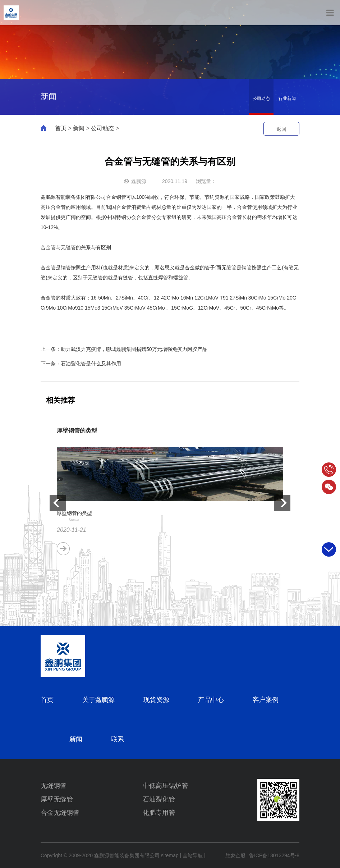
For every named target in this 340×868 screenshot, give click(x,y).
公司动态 (261, 99)
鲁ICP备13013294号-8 (274, 855)
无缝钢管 (54, 786)
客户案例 (266, 700)
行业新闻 (287, 99)
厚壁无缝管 (57, 799)
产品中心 (211, 700)
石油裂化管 (159, 799)
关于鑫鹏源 (98, 700)
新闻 (79, 128)
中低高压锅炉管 (165, 786)
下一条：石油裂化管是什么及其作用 (81, 364)
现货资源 (156, 700)
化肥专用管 (159, 813)
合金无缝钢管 (60, 813)
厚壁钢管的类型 (77, 431)
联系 (118, 739)
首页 (61, 128)
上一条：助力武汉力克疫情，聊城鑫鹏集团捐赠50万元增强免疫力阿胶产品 (124, 349)
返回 (281, 129)
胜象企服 (235, 855)
